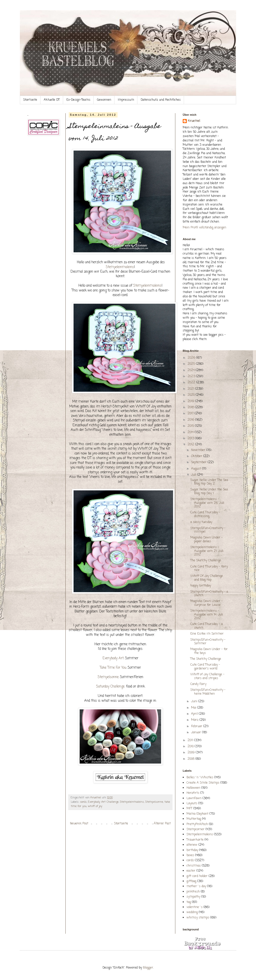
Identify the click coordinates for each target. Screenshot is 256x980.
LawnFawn (194, 798)
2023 (192, 376)
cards (83, 802)
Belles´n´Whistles (200, 778)
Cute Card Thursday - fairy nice (209, 568)
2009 (192, 753)
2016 (191, 420)
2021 (191, 389)
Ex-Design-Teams (78, 100)
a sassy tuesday (201, 522)
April (195, 714)
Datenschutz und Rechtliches (161, 100)
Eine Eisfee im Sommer (207, 634)
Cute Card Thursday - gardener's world (205, 667)
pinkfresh (193, 892)
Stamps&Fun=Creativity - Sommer (208, 642)
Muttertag (194, 819)
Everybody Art (113, 658)
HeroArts (193, 793)
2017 (191, 414)
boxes (190, 855)
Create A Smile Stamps (203, 783)
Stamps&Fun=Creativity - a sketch (209, 594)
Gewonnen (104, 100)
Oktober (197, 456)
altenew (192, 845)
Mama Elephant (197, 814)
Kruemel (194, 121)
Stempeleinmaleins (120, 267)
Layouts (192, 803)
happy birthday (201, 586)
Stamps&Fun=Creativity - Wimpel (208, 530)
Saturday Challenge (110, 686)
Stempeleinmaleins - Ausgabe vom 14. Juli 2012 (207, 615)
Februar (197, 726)
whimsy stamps (198, 918)
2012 (191, 445)
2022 (192, 383)
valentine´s (195, 907)
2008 (191, 759)
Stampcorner (196, 829)
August (197, 469)
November (199, 450)
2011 (191, 740)
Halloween (193, 788)
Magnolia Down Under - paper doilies (207, 539)
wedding (192, 912)
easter (191, 871)
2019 (191, 401)
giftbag (191, 881)
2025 (192, 364)
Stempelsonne (108, 677)
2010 (191, 747)
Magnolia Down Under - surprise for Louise (207, 603)
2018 (191, 407)
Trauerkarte (195, 840)
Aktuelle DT (52, 100)
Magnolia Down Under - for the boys (209, 651)
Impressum (126, 100)
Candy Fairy (198, 684)
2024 (192, 370)
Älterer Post (162, 824)
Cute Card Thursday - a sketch (207, 626)
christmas (194, 866)
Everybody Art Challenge (103, 802)
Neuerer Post (79, 824)
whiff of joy (95, 806)
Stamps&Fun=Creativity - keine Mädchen (208, 692)
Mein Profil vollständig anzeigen (204, 228)
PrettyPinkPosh (197, 824)
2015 (191, 426)
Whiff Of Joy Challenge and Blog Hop (207, 578)
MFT (189, 809)
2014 (191, 432)
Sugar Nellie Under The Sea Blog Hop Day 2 (209, 482)
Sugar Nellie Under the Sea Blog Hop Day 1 (209, 491)
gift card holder (197, 876)
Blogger (148, 968)
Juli (194, 475)
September (199, 462)
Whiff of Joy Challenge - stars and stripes (207, 676)
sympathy (193, 897)
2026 (192, 358)
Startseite (30, 100)
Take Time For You (113, 668)
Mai (194, 708)
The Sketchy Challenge (206, 561)
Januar (197, 733)
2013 (191, 438)
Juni (195, 701)
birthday (192, 850)
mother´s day (196, 886)
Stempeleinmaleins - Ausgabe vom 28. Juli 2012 (207, 503)
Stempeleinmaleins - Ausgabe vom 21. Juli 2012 (207, 551)
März (195, 720)
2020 (192, 395)
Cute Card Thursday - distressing (205, 514)
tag (189, 902)
